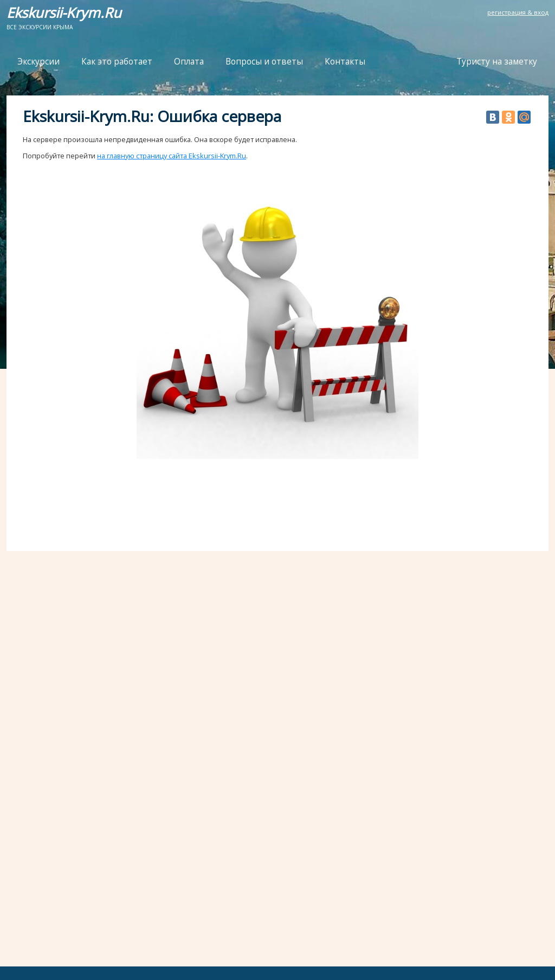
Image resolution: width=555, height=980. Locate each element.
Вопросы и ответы (264, 62)
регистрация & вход (518, 12)
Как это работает (117, 62)
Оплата (189, 62)
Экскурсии (38, 62)
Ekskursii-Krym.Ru (64, 13)
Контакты (345, 62)
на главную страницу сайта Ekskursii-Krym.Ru (172, 156)
